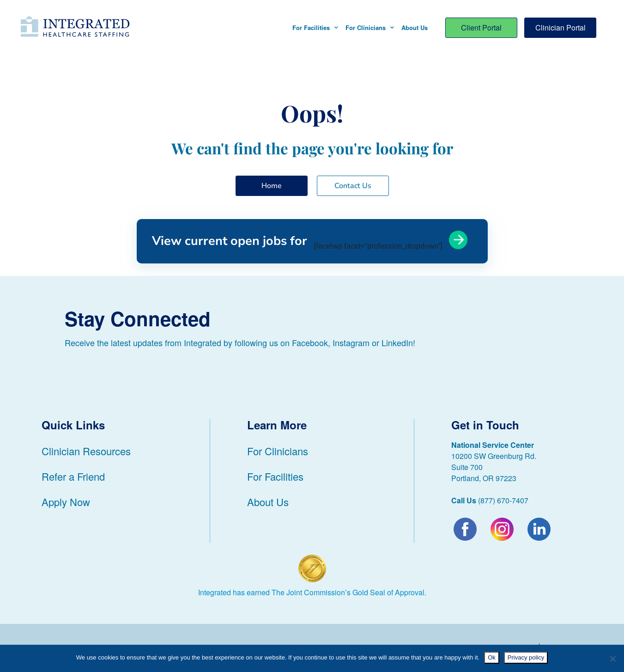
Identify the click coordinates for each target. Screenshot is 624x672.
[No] (612, 659)
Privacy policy (526, 657)
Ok (492, 657)
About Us (415, 27)
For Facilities (315, 27)
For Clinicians (370, 27)
